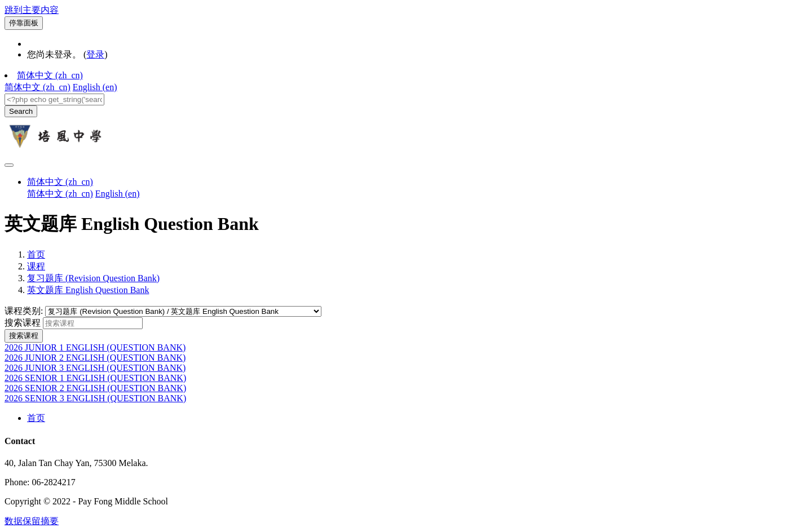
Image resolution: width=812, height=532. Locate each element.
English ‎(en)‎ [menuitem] (95, 87)
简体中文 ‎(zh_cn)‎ (50, 75)
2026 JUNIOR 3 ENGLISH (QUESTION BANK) (95, 368)
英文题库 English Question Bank (88, 290)
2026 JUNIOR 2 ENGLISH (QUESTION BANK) (95, 358)
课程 (36, 266)
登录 (95, 54)
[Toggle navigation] (9, 165)
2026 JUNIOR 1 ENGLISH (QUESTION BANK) (95, 347)
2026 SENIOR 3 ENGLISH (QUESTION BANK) (95, 398)
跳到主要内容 (32, 10)
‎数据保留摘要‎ (32, 521)
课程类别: (25, 311)
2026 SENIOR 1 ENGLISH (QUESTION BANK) (95, 378)
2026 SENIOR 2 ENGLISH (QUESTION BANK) (95, 388)
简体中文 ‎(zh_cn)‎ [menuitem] (37, 87)
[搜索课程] (93, 323)
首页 (36, 254)
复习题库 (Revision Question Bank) (93, 278)
